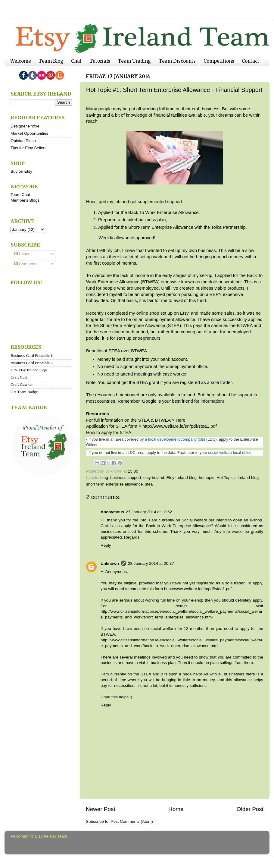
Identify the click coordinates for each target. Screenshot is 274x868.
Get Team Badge (24, 392)
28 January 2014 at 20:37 (151, 563)
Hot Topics (226, 478)
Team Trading (134, 61)
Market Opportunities (29, 133)
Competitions (219, 61)
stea (149, 484)
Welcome (21, 61)
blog (104, 478)
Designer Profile (25, 126)
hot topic (207, 478)
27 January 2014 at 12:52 (149, 512)
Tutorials (100, 61)
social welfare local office (230, 453)
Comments (26, 264)
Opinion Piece (23, 141)
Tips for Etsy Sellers (29, 148)
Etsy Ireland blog (181, 478)
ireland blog (248, 478)
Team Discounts (177, 61)
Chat (76, 61)
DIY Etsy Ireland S (26, 370)
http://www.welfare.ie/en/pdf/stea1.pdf (180, 426)
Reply (106, 545)
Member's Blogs (25, 200)
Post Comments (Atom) (132, 821)
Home (176, 809)
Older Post (250, 809)
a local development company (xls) (175, 439)
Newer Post (101, 809)
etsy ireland (154, 478)
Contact (251, 61)
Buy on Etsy (21, 171)
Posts (22, 254)
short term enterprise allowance (114, 484)
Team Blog (51, 61)
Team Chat (20, 195)
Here (181, 420)
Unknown (110, 563)
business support (126, 478)
